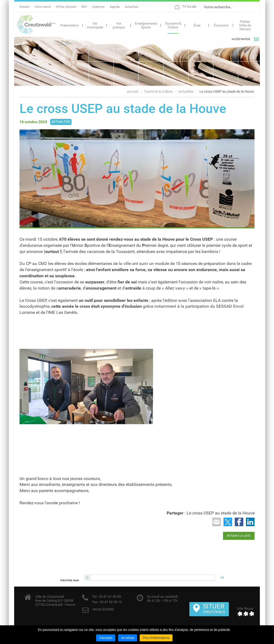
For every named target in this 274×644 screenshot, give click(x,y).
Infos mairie (43, 7)
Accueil (132, 91)
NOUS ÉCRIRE (103, 609)
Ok (255, 7)
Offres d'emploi (66, 7)
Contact (24, 7)
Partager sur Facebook (239, 522)
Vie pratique (119, 25)
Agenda (115, 7)
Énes (197, 25)
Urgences (98, 7)
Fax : (96, 602)
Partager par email (217, 522)
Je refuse (128, 638)
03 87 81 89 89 (110, 597)
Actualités (132, 7)
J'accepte (106, 638)
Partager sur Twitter (228, 522)
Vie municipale (95, 25)
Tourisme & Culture (173, 25)
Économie (221, 25)
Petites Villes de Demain (245, 25)
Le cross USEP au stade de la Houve (227, 91)
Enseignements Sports (146, 25)
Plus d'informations (156, 638)
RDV (84, 7)
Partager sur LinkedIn (250, 522)
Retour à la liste (239, 536)
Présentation (70, 25)
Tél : (95, 597)
